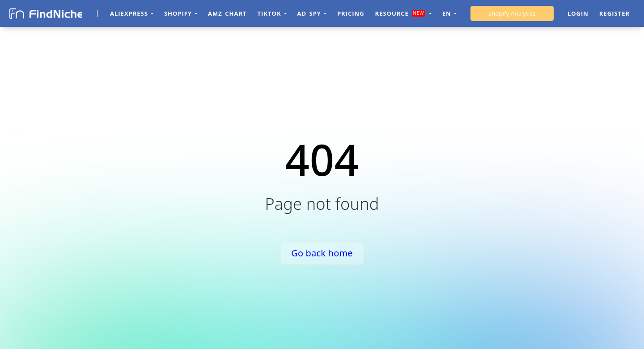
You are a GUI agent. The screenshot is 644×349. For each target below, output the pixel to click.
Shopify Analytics (512, 13)
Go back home (322, 253)
